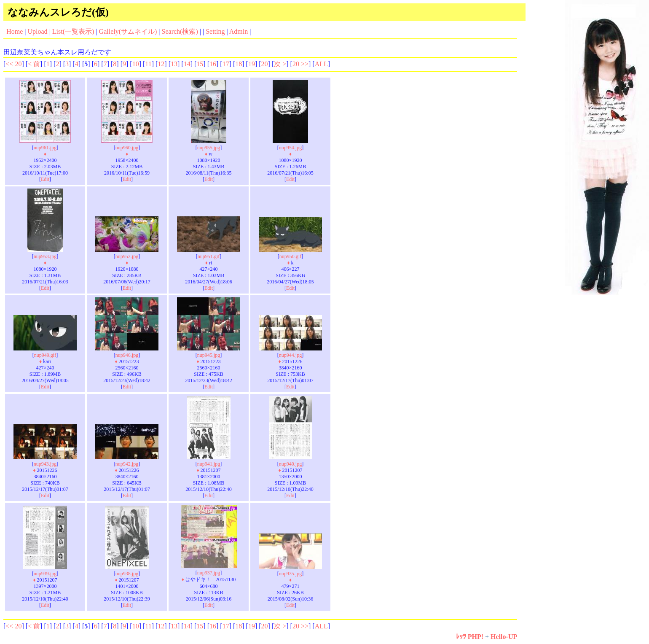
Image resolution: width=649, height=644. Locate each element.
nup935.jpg (290, 574)
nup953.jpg (45, 256)
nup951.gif (209, 256)
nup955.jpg (209, 148)
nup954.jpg (290, 148)
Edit (45, 179)
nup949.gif (45, 355)
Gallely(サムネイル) (128, 31)
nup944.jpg (290, 355)
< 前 (34, 64)
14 (187, 64)
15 (200, 64)
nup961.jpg (45, 148)
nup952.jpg (127, 256)
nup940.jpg (290, 464)
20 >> (300, 64)
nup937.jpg (209, 573)
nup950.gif (290, 256)
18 (239, 64)
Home (15, 31)
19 (252, 64)
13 (174, 64)
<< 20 (13, 64)
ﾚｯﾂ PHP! (470, 637)
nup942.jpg (127, 464)
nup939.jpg (45, 574)
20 (265, 64)
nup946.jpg (127, 355)
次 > (280, 64)
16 (213, 64)
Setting (215, 31)
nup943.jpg (45, 464)
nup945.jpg (209, 355)
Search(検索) (180, 31)
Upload (38, 31)
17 (226, 64)
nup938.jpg (127, 574)
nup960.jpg (127, 148)
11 (148, 64)
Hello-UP (504, 637)
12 (161, 64)
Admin (239, 31)
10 (136, 64)
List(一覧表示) (73, 31)
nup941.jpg (209, 464)
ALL (321, 64)
